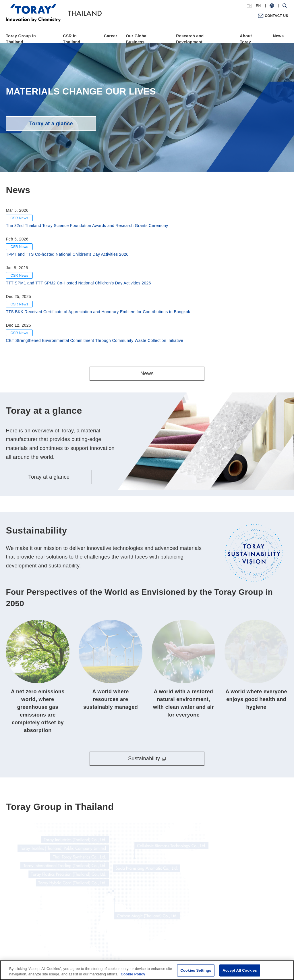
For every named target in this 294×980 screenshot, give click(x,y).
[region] (147, 970)
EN (258, 6)
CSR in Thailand (71, 39)
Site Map (195, 944)
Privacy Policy (135, 944)
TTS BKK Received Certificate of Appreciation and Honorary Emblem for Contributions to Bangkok (98, 312)
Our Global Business (137, 39)
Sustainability (144, 704)
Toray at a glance (51, 124)
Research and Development (190, 39)
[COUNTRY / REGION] (272, 6)
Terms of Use (103, 944)
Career (111, 36)
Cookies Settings (196, 970)
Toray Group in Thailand (21, 39)
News (278, 36)
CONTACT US (276, 16)
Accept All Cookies (240, 970)
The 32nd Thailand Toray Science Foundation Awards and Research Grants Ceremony (87, 226)
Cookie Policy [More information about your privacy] (133, 974)
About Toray (246, 39)
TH (249, 6)
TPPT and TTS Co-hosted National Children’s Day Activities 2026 (67, 254)
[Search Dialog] (285, 6)
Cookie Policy (167, 944)
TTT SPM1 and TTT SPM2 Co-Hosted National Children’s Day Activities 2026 (78, 283)
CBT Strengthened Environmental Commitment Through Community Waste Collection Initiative (94, 340)
